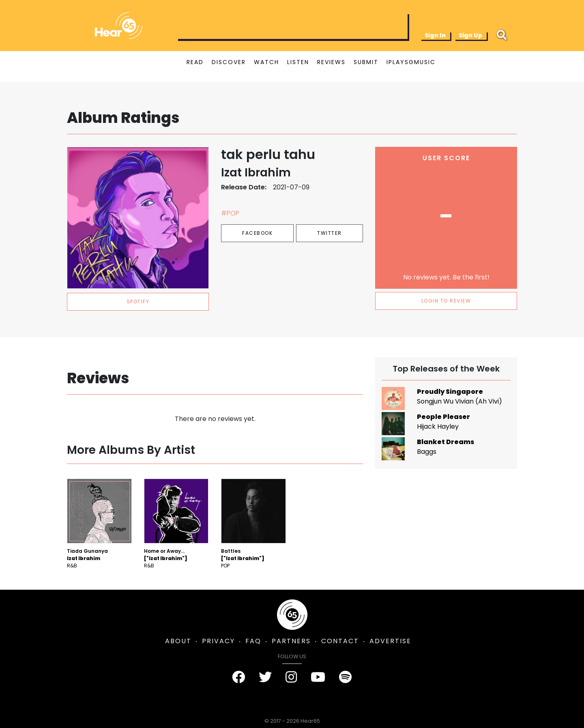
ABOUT (178, 641)
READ (195, 62)
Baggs (427, 452)
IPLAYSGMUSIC (411, 62)
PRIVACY (218, 641)
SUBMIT (366, 62)
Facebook (257, 233)
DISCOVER (229, 62)
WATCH (266, 62)
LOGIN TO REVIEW (446, 301)
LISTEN (298, 62)
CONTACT (340, 641)
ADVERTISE (390, 641)
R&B (72, 566)
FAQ (253, 641)
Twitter (330, 233)
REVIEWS (331, 62)
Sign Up (470, 35)
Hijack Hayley (438, 426)
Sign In (435, 35)
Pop (225, 566)
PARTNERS (291, 641)
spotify (138, 302)
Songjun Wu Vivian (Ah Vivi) (459, 401)
